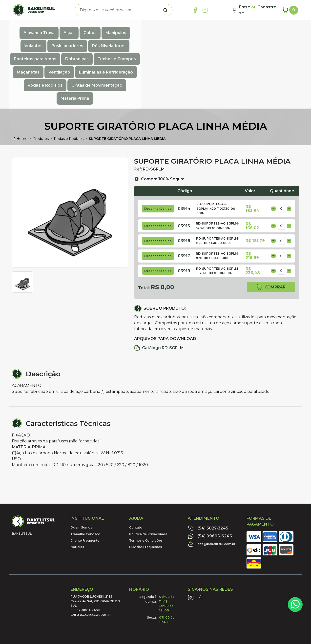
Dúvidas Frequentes (145, 498)
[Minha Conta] (255, 10)
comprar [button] (271, 238)
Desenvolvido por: (275, 613)
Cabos (90, 29)
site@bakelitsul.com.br (212, 495)
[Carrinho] (290, 10)
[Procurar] (165, 10)
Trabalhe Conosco (85, 485)
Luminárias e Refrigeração (205, 40)
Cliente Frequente (85, 491)
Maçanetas (127, 40)
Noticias (77, 498)
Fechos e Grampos (87, 40)
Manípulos (116, 29)
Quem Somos (81, 479)
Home (20, 90)
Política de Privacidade (148, 485)
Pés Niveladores (219, 29)
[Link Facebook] (195, 10)
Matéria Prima (186, 50)
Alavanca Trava (39, 29)
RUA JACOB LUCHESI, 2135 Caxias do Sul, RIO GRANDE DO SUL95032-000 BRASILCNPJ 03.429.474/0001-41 (95, 557)
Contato (136, 479)
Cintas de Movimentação (137, 50)
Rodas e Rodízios (258, 40)
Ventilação (158, 40)
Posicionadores (178, 29)
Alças (69, 29)
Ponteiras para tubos (266, 29)
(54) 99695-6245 (210, 487)
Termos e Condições (146, 491)
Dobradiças (48, 40)
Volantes (144, 29)
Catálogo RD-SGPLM (159, 299)
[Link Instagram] (205, 10)
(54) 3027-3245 (208, 479)
